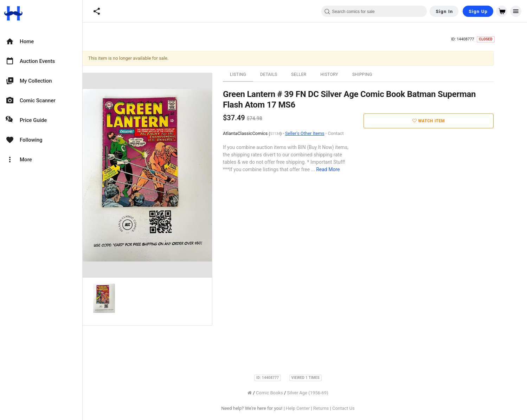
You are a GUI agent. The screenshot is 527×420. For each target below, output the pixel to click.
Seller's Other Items (322, 133)
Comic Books (286, 393)
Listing (255, 75)
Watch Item (446, 121)
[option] (41, 41)
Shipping (379, 75)
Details (285, 75)
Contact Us (360, 408)
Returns (338, 408)
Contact (352, 133)
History (346, 75)
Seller (316, 75)
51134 (292, 134)
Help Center (315, 408)
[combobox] (374, 11)
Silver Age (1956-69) (325, 393)
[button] (97, 11)
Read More (345, 169)
